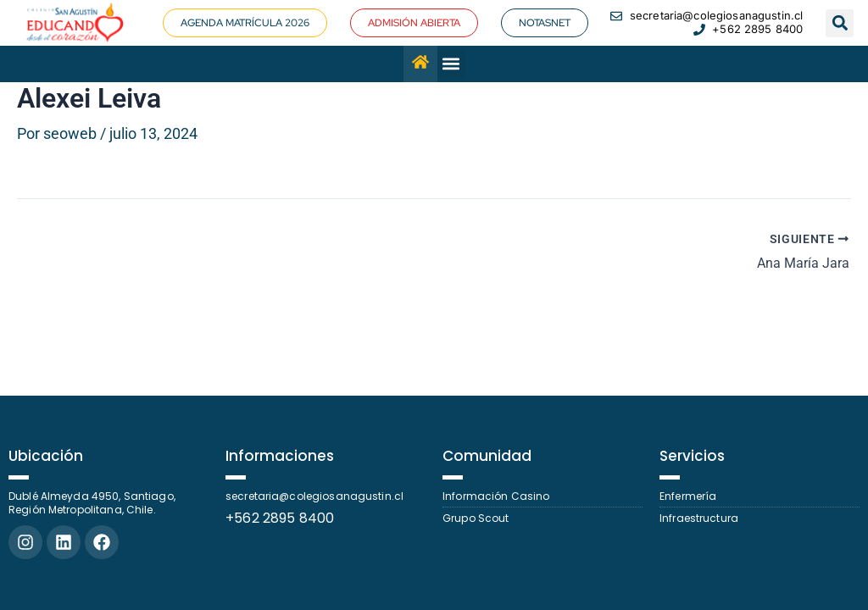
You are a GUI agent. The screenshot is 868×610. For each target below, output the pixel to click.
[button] (840, 23)
